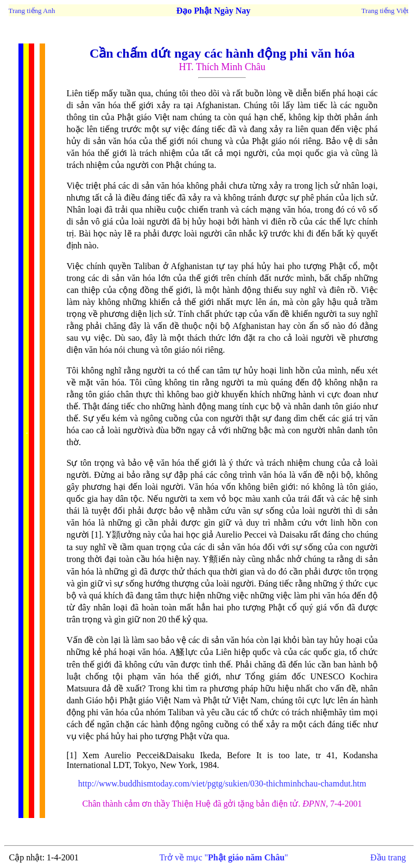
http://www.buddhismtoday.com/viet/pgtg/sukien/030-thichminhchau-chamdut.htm (222, 783)
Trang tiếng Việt (385, 11)
